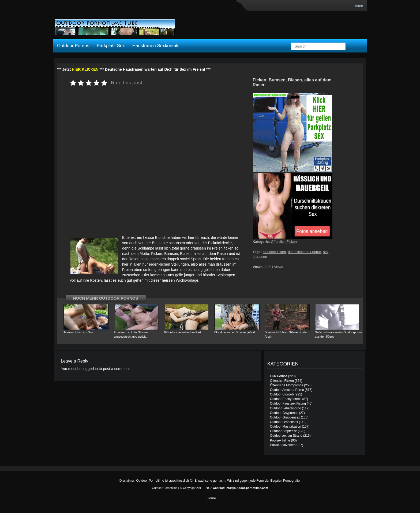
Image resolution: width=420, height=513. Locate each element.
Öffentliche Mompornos (287, 385)
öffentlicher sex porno (305, 252)
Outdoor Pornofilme (165, 488)
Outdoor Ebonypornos (286, 399)
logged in (90, 369)
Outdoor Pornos (73, 46)
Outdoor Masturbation (286, 427)
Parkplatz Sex (111, 46)
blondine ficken (274, 252)
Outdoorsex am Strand (286, 436)
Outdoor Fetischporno (286, 408)
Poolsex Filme (280, 440)
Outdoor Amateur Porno (287, 390)
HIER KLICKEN (85, 69)
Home (358, 6)
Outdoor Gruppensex (285, 417)
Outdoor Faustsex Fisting (288, 403)
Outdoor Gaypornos (284, 413)
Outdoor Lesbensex (284, 422)
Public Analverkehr (283, 445)
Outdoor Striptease (284, 431)
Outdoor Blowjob (282, 394)
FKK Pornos (279, 376)
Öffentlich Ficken (284, 242)
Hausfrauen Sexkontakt (156, 46)
